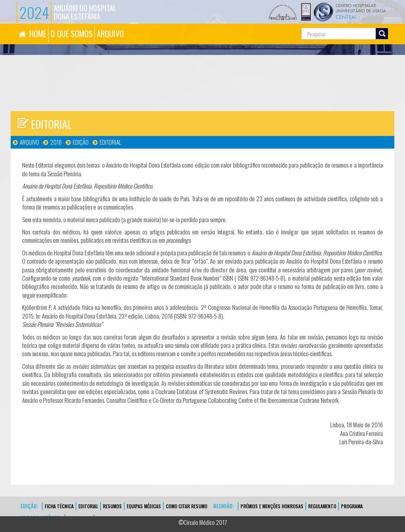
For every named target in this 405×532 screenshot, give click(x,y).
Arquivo (29, 142)
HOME (38, 34)
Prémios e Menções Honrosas (272, 506)
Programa (352, 506)
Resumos (112, 506)
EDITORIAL (88, 506)
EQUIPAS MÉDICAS (144, 506)
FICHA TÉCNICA (59, 506)
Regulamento (322, 506)
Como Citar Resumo (186, 506)
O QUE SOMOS (72, 34)
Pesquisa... (273, 24)
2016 (56, 142)
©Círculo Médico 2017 (203, 522)
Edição (81, 142)
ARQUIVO (110, 34)
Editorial (111, 142)
